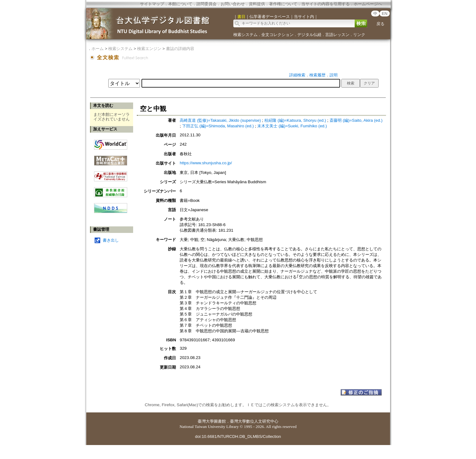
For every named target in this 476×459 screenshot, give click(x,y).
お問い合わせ (233, 4)
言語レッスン (337, 35)
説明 (334, 75)
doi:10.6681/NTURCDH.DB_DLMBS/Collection (238, 436)
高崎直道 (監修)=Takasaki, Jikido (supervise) (220, 120)
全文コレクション (277, 35)
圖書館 (220, 421)
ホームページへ (368, 4)
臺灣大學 (206, 421)
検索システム (245, 35)
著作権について (283, 4)
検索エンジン (149, 49)
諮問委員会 (207, 4)
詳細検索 (297, 75)
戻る (380, 24)
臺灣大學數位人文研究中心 (254, 421)
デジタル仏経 (309, 35)
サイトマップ (152, 4)
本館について (180, 4)
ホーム (98, 49)
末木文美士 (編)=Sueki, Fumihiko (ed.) (292, 126)
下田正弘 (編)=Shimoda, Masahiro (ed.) (218, 126)
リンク (359, 35)
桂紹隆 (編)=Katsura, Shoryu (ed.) (295, 120)
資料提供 (257, 4)
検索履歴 (317, 75)
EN (385, 14)
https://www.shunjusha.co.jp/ (206, 163)
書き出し (111, 240)
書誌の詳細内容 (180, 49)
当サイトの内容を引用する (326, 4)
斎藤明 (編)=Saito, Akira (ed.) (356, 120)
